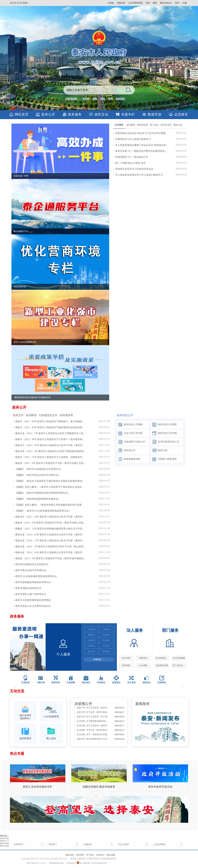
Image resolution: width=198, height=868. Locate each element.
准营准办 (147, 683)
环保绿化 (101, 683)
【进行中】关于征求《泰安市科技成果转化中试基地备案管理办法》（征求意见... (93, 712)
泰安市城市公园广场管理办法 (31, 594)
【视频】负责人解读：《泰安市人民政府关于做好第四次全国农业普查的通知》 (51, 487)
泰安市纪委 (4, 846)
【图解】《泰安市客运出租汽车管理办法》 (38, 475)
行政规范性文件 (48, 415)
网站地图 (111, 855)
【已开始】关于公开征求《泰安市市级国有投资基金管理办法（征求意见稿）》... (93, 726)
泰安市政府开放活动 (160, 787)
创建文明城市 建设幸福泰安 (99, 787)
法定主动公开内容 (130, 433)
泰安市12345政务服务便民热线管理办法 (36, 576)
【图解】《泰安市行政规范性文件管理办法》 (39, 469)
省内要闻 (131, 125)
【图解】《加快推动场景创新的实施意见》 (38, 499)
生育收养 (25, 683)
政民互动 (101, 114)
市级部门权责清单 (164, 459)
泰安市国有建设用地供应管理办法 (33, 582)
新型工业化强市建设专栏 (38, 787)
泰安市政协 (4, 843)
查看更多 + (99, 659)
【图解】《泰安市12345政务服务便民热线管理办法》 (43, 511)
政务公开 (48, 114)
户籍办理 (41, 683)
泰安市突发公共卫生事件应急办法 (33, 606)
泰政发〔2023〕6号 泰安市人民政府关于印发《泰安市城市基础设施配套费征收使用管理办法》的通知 (51, 558)
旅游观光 (116, 683)
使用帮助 (80, 855)
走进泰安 (181, 114)
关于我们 (90, 855)
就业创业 (86, 683)
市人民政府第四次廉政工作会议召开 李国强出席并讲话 (142, 145)
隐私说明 (70, 855)
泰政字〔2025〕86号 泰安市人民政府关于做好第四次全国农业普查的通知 (51, 427)
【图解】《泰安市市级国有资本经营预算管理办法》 (42, 493)
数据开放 (155, 114)
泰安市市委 (4, 838)
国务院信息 (143, 125)
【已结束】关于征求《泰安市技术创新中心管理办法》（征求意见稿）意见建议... (93, 730)
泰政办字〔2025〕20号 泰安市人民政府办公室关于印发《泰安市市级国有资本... (51, 445)
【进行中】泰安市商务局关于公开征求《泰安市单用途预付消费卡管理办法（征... (93, 739)
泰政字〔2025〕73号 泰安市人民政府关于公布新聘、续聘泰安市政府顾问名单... (51, 457)
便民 (95, 99)
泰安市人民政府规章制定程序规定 (33, 600)
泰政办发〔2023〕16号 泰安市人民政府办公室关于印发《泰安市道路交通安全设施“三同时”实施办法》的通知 (51, 552)
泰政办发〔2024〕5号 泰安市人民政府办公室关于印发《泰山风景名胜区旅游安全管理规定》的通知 (51, 546)
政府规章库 (66, 415)
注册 (185, 3)
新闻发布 (142, 704)
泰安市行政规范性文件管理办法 (32, 564)
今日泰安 (119, 125)
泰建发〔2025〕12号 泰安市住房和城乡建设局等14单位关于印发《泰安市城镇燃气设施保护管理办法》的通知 (51, 529)
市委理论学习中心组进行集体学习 (133, 139)
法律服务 (120, 99)
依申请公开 (126, 451)
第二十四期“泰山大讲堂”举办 (131, 163)
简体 (148, 3)
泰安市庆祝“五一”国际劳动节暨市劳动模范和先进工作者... (142, 151)
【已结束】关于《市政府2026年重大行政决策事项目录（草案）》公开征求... (93, 735)
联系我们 (101, 855)
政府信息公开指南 (130, 425)
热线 (103, 99)
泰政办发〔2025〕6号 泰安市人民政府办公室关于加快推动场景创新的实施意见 (51, 451)
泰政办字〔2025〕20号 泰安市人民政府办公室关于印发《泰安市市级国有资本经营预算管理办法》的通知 (51, 517)
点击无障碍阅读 (135, 3)
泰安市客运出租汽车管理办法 (31, 570)
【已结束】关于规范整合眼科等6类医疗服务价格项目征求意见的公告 (93, 721)
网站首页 (22, 114)
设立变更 (131, 683)
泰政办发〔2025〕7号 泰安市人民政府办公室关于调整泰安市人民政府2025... (51, 433)
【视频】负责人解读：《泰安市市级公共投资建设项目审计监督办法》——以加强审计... (51, 505)
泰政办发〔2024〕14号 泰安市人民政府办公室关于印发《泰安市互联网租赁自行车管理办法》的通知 (51, 535)
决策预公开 (83, 704)
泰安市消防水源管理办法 (28, 588)
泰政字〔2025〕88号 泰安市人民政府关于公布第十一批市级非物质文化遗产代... (51, 439)
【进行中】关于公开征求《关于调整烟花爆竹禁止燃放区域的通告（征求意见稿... (93, 717)
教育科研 (56, 683)
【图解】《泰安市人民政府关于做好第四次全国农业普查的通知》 (50, 481)
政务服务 (75, 114)
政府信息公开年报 (164, 433)
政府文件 (18, 415)
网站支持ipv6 (166, 3)
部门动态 (154, 125)
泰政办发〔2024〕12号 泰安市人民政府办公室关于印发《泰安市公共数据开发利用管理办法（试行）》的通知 (51, 541)
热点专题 (17, 754)
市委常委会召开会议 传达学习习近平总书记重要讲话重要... (142, 133)
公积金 (86, 99)
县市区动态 (166, 125)
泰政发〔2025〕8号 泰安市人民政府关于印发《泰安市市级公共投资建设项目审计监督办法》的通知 (51, 523)
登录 (177, 3)
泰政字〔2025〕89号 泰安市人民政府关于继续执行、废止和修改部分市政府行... (51, 421)
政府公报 (159, 451)
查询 (110, 99)
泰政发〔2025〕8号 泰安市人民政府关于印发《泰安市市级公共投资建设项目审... (51, 463)
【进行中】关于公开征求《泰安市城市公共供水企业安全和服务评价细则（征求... (93, 708)
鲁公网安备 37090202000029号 (92, 863)
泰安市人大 (4, 841)
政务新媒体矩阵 (129, 459)
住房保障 (71, 683)
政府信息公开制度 (164, 425)
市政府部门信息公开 (131, 442)
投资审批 (162, 683)
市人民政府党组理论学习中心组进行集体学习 (139, 175)
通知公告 (178, 125)
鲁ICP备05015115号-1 (37, 863)
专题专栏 (128, 114)
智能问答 (121, 3)
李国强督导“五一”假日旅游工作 (132, 157)
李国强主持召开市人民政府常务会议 (134, 169)
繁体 (155, 3)
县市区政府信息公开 (165, 442)
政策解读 (31, 415)
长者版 (111, 3)
